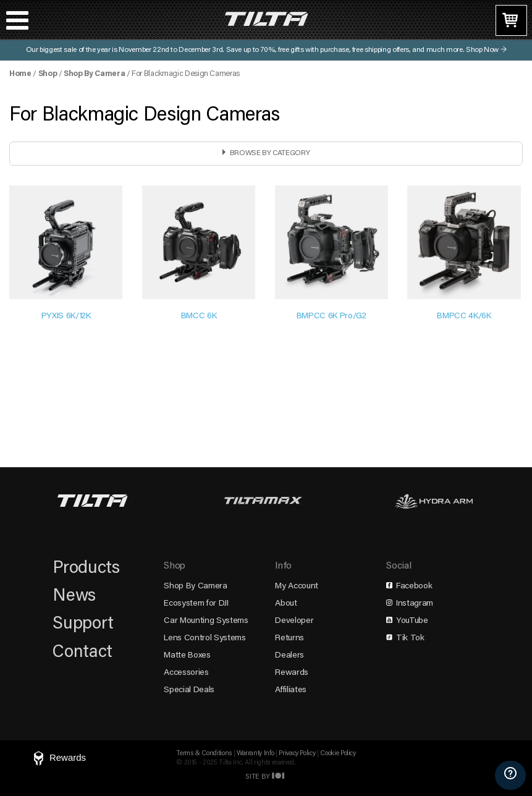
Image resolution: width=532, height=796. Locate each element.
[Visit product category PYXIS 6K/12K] (66, 256)
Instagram (410, 604)
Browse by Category (270, 153)
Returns (289, 638)
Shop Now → (486, 50)
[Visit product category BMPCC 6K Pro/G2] (331, 256)
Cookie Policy (338, 754)
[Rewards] (58, 759)
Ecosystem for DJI (196, 604)
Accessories (186, 673)
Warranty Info (255, 754)
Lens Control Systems (205, 638)
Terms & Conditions (204, 754)
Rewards (292, 673)
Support (83, 624)
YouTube (407, 621)
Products (86, 569)
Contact (82, 653)
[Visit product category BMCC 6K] (199, 256)
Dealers (289, 656)
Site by (266, 777)
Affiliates (291, 690)
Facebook (409, 586)
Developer (294, 621)
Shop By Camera (94, 74)
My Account (297, 586)
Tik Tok (405, 638)
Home (20, 74)
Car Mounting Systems (206, 621)
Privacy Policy (297, 754)
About (286, 604)
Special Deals (189, 690)
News (74, 596)
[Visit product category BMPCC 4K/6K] (464, 256)
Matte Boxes (187, 656)
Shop (48, 74)
